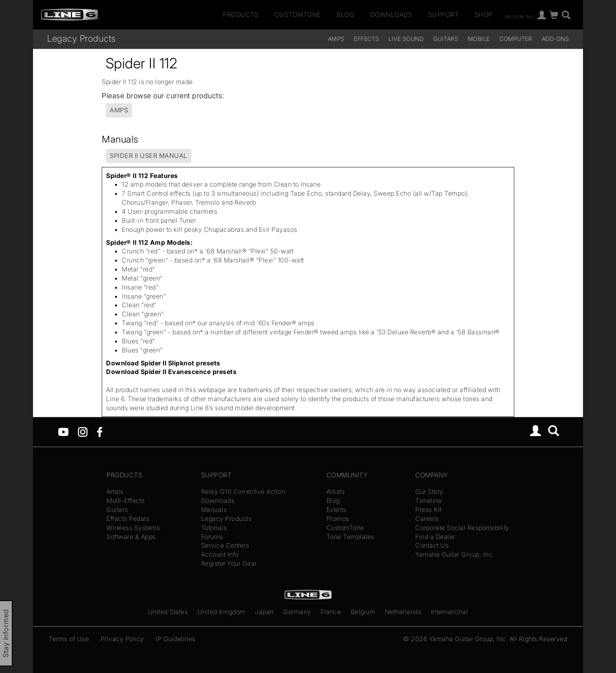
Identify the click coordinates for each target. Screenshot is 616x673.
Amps (336, 39)
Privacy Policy (122, 639)
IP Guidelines (176, 639)
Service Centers (225, 545)
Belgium (363, 612)
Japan (264, 612)
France (331, 612)
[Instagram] (83, 431)
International (450, 612)
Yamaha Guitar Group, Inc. (455, 554)
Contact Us (432, 545)
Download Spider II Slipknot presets (163, 363)
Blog (346, 15)
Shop (484, 15)
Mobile (479, 39)
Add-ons (555, 39)
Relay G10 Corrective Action (243, 491)
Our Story (429, 491)
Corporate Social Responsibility (462, 528)
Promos (338, 519)
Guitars (446, 39)
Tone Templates (350, 537)
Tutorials (214, 528)
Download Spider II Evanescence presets (171, 372)
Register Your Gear (229, 563)
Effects (367, 39)
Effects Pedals (128, 519)
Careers (427, 519)
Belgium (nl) (520, 16)
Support (444, 15)
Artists (336, 491)
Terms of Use (69, 639)
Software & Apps (131, 537)
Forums (212, 537)
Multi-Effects (126, 501)
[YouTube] (63, 431)
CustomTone (298, 15)
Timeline (428, 501)
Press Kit (428, 510)
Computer (516, 39)
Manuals (214, 510)
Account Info (220, 554)
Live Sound (406, 39)
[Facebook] (100, 431)
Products (241, 15)
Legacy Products (82, 38)
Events (336, 510)
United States (168, 612)
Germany (297, 612)
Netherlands (403, 612)
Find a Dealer (435, 537)
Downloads (391, 15)
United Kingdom (222, 612)
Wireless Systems (133, 528)
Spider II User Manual (148, 156)
